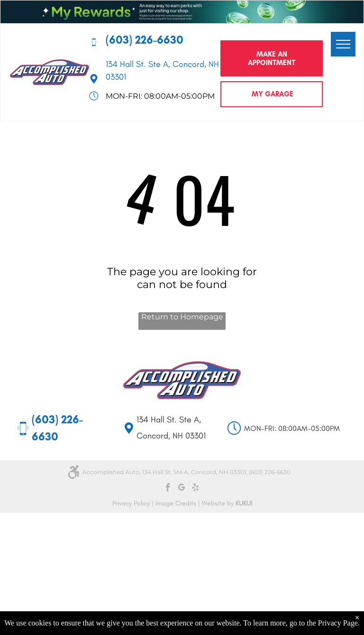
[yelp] (196, 489)
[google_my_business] (182, 489)
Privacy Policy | (133, 503)
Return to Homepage (182, 317)
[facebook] (168, 489)
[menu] (343, 44)
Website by (218, 503)
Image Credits (176, 503)
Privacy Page (338, 623)
